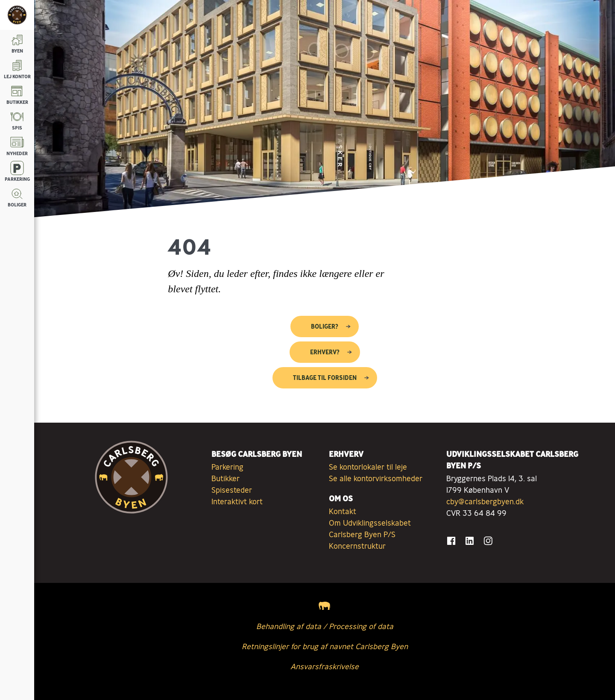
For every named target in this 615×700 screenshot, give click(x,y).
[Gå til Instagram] (488, 541)
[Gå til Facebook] (451, 541)
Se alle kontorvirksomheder (376, 478)
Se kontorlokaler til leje (368, 467)
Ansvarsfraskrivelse (325, 666)
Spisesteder (232, 490)
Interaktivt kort (237, 501)
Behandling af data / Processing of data (325, 626)
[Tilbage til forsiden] (17, 15)
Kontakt (343, 511)
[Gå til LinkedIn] (470, 541)
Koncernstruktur (357, 546)
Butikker (225, 478)
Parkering (227, 467)
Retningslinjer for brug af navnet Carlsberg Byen (325, 646)
